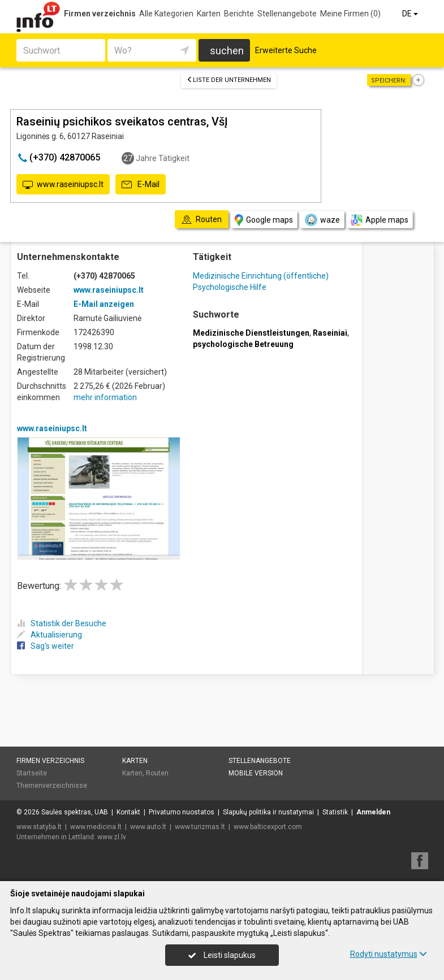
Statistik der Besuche (62, 623)
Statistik (335, 812)
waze (322, 220)
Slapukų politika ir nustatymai (268, 812)
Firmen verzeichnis (100, 14)
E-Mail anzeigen (104, 304)
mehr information (105, 397)
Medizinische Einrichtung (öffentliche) (261, 276)
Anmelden (373, 812)
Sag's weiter (46, 646)
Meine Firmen (350, 14)
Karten (209, 14)
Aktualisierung (49, 635)
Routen (157, 773)
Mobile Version (256, 773)
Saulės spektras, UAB (75, 812)
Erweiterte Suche (286, 50)
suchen (227, 51)
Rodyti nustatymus (389, 954)
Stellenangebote (287, 14)
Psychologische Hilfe (230, 287)
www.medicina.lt (96, 827)
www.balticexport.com (268, 827)
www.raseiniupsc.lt (63, 185)
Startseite (32, 773)
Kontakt (128, 812)
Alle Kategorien (166, 14)
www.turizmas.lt (200, 827)
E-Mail (141, 185)
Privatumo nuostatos (182, 812)
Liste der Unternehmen (229, 80)
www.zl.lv (112, 837)
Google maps (264, 220)
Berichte (239, 14)
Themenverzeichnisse (52, 786)
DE (411, 14)
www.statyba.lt (39, 827)
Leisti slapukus (222, 955)
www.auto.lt (148, 827)
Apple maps (380, 220)
